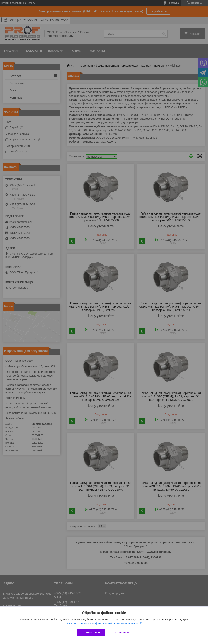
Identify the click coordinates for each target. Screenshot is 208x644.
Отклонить (122, 632)
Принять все (91, 632)
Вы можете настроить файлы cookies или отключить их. (103, 623)
